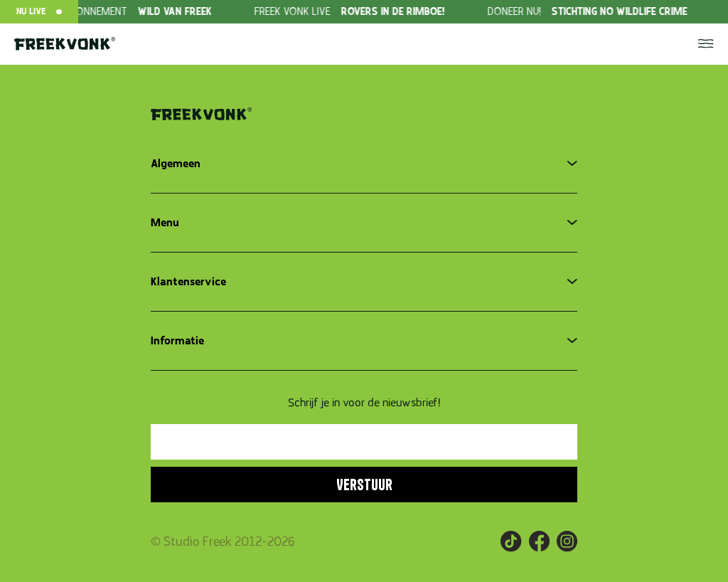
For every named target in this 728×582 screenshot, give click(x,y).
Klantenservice (188, 282)
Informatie (177, 341)
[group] (137, 12)
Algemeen (176, 164)
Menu (165, 223)
